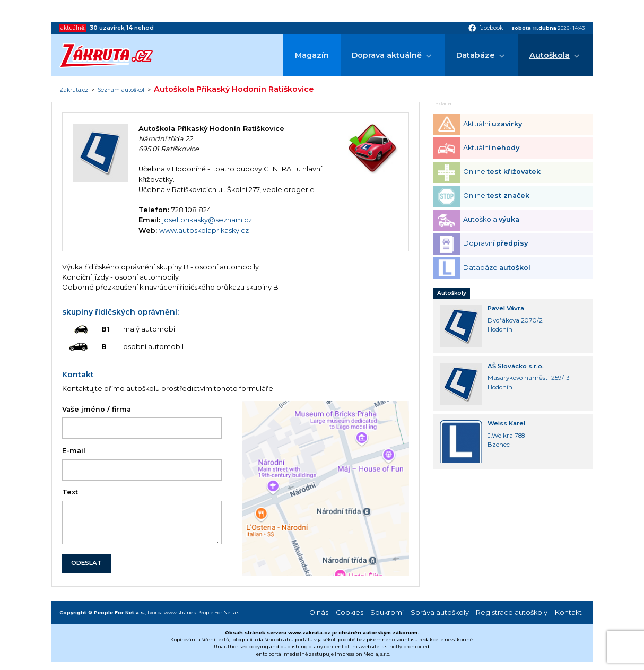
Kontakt (568, 612)
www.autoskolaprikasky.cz (204, 230)
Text (70, 492)
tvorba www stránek (172, 612)
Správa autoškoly (440, 612)
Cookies (350, 612)
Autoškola (550, 55)
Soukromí (387, 612)
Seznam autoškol (121, 90)
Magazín (312, 55)
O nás (319, 612)
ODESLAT (86, 563)
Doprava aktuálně (387, 55)
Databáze (476, 55)
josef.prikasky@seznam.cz (207, 220)
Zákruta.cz (74, 90)
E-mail (74, 451)
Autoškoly (452, 293)
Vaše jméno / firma (97, 409)
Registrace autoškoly (512, 612)
